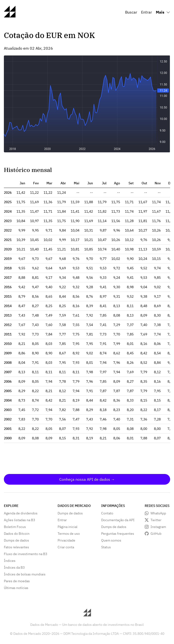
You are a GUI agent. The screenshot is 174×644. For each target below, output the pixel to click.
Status (106, 547)
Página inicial (68, 527)
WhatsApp (158, 513)
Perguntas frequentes (118, 534)
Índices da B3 (14, 567)
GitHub (156, 534)
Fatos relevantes (16, 547)
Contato (107, 513)
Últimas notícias (16, 588)
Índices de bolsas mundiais (25, 574)
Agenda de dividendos (21, 513)
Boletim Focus (15, 527)
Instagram (158, 527)
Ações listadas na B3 (19, 520)
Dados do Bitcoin (17, 534)
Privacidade (66, 540)
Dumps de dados (16, 540)
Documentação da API (118, 520)
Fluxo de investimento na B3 (26, 554)
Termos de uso (69, 534)
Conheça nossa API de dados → (87, 479)
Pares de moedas (17, 581)
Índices (10, 561)
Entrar (147, 12)
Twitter (156, 520)
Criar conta (66, 547)
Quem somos (111, 540)
